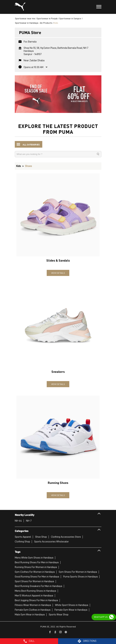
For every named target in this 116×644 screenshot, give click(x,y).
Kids (19, 166)
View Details (58, 273)
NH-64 (18, 521)
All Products (46, 23)
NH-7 (29, 521)
